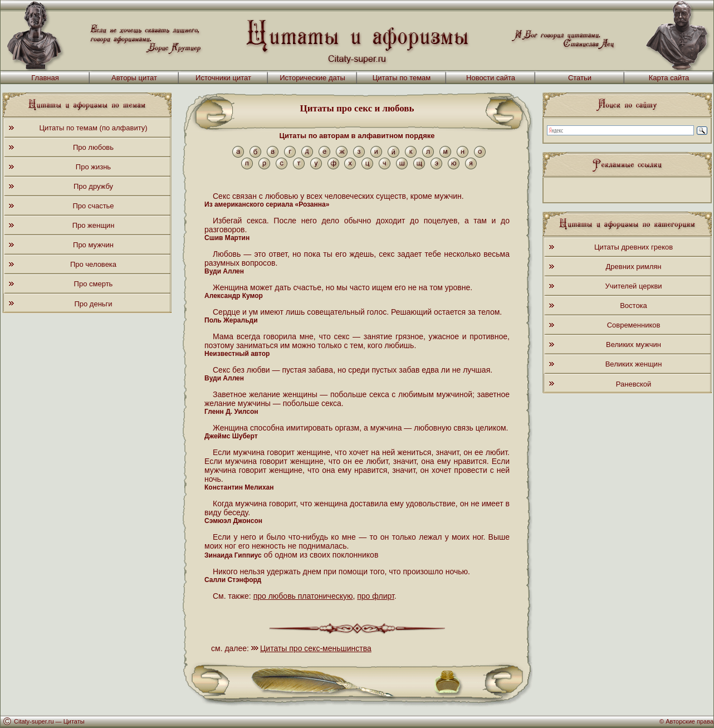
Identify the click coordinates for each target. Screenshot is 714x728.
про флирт (376, 596)
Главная (45, 78)
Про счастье (93, 206)
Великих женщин (634, 364)
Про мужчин (93, 245)
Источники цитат (223, 78)
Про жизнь (93, 167)
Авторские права (689, 721)
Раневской (634, 384)
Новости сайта (491, 78)
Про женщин (94, 225)
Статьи (580, 78)
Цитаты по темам (402, 78)
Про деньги (93, 304)
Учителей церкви (633, 286)
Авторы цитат (134, 78)
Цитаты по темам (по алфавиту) (93, 128)
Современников (634, 325)
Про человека (93, 264)
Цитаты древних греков (634, 247)
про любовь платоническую (303, 596)
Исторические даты (312, 78)
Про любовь (93, 147)
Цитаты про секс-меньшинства (316, 648)
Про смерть (94, 284)
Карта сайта (669, 78)
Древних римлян (634, 267)
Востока (634, 306)
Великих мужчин (634, 345)
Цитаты (74, 721)
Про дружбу (93, 186)
